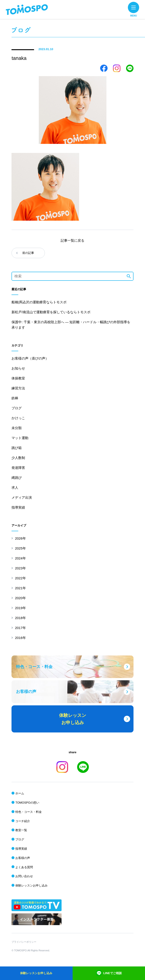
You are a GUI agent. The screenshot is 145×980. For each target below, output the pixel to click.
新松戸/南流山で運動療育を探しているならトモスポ (51, 312)
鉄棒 (15, 398)
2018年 (20, 618)
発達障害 (18, 468)
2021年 (20, 588)
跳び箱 (17, 448)
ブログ (17, 408)
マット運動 (20, 438)
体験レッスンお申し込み (31, 885)
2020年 (20, 598)
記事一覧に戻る (72, 240)
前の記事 (28, 253)
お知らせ (18, 368)
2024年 (20, 558)
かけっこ (18, 418)
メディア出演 (22, 497)
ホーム (20, 793)
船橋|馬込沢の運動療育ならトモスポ (39, 302)
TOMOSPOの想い (27, 803)
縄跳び (17, 478)
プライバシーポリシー (24, 942)
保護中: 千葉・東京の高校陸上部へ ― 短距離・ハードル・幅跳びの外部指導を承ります (71, 325)
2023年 (20, 568)
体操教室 (18, 378)
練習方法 (18, 388)
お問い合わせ (24, 876)
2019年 (20, 608)
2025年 (20, 548)
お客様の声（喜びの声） (30, 358)
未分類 (17, 428)
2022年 (20, 578)
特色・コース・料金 (29, 812)
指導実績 (18, 507)
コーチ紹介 (23, 821)
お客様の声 (23, 858)
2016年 (20, 638)
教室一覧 (21, 830)
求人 (15, 488)
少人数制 (18, 458)
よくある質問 (24, 867)
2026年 (20, 538)
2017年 (20, 628)
